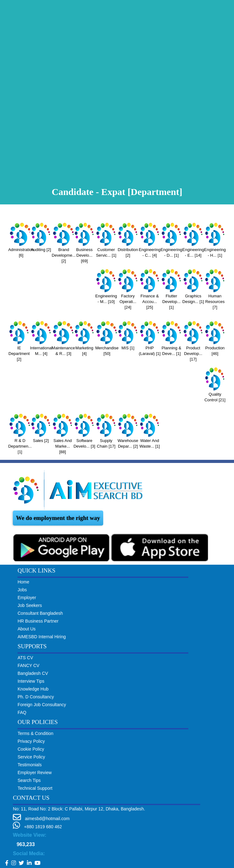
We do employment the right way (58, 518)
